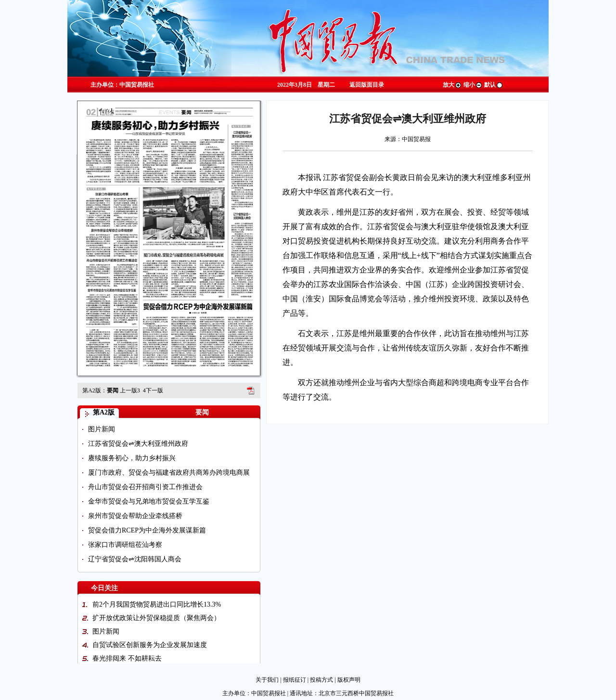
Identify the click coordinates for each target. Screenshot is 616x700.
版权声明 (349, 680)
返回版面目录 (367, 85)
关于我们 (267, 680)
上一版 (130, 390)
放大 (452, 85)
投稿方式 (321, 680)
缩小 (473, 85)
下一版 (153, 390)
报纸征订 (295, 680)
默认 (494, 85)
